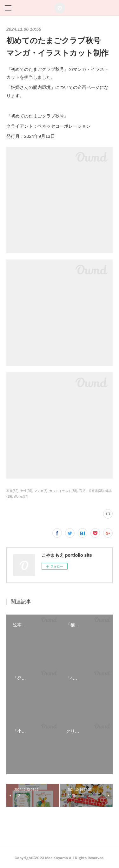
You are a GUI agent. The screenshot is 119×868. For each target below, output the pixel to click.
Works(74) (21, 497)
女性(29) (26, 491)
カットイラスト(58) (63, 491)
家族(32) (12, 491)
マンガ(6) (41, 491)
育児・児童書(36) (91, 491)
